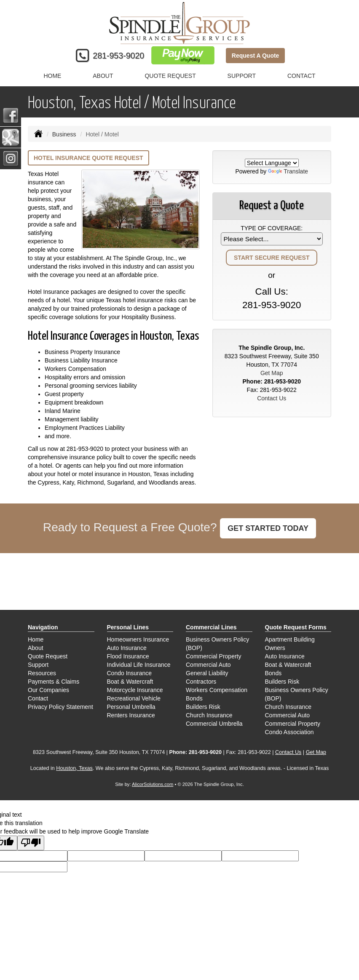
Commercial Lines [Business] (211, 627)
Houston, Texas (74, 768)
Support (38, 665)
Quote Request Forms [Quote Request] (296, 627)
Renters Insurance (131, 715)
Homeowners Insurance (138, 639)
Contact (301, 76)
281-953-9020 (118, 56)
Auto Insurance (127, 648)
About (103, 76)
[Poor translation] (31, 843)
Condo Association (289, 732)
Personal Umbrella (131, 707)
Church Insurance (209, 715)
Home (52, 76)
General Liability (207, 673)
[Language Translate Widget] (272, 163)
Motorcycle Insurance (135, 690)
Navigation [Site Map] (43, 627)
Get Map (272, 373)
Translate (288, 171)
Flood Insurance (128, 656)
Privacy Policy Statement (60, 707)
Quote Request (48, 656)
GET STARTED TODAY (268, 528)
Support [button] (242, 76)
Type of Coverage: (272, 228)
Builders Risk (203, 707)
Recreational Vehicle (134, 698)
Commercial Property (213, 656)
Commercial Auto (208, 665)
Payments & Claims (54, 682)
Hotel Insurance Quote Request (88, 158)
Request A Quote (256, 56)
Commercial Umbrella (214, 724)
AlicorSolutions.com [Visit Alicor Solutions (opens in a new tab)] (153, 784)
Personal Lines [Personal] (128, 627)
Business (64, 134)
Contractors (201, 682)
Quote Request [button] (170, 76)
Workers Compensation (217, 690)
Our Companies (48, 690)
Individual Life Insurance (139, 665)
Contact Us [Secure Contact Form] (272, 398)
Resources (42, 673)
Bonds (194, 698)
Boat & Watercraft (130, 682)
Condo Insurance (130, 673)
